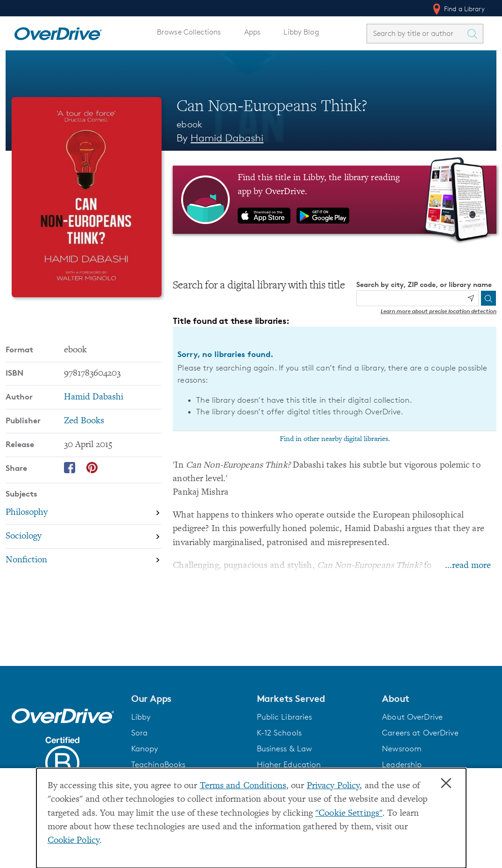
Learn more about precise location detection (438, 311)
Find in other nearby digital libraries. (335, 439)
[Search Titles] (474, 34)
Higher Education (289, 764)
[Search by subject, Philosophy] (84, 513)
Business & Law (285, 749)
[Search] (488, 298)
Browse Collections (189, 32)
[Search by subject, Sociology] (84, 536)
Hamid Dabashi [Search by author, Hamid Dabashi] (227, 138)
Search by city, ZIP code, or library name (424, 284)
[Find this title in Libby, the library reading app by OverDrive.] (335, 200)
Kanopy (145, 749)
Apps (253, 32)
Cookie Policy (74, 841)
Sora (140, 733)
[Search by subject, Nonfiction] (84, 560)
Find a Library (458, 9)
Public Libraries (285, 717)
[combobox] (417, 33)
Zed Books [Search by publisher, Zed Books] (84, 421)
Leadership (402, 764)
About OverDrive (412, 717)
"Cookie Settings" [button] (349, 814)
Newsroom (402, 749)
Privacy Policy (333, 786)
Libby (141, 717)
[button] (188, 699)
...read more (468, 566)
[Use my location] (471, 298)
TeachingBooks (159, 764)
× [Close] (446, 784)
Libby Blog (301, 32)
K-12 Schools (279, 733)
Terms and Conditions (243, 786)
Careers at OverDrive (420, 733)
